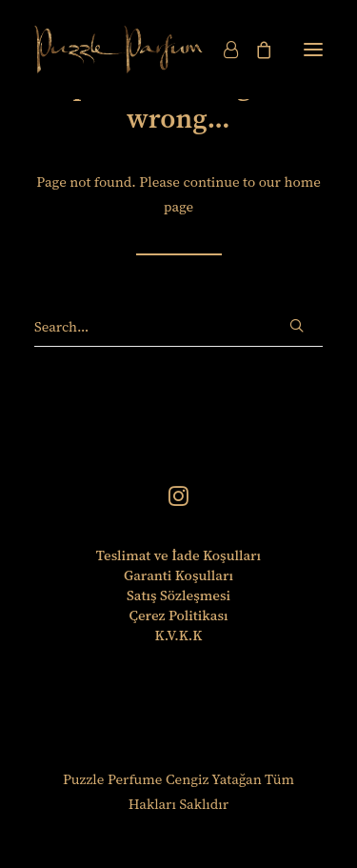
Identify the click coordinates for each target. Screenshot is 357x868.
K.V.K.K (179, 635)
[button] (313, 50)
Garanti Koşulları (178, 575)
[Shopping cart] (255, 50)
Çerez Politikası (178, 615)
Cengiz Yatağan (214, 779)
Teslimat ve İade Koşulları (178, 555)
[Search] (178, 327)
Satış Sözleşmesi (178, 595)
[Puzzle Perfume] (119, 50)
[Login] (222, 50)
